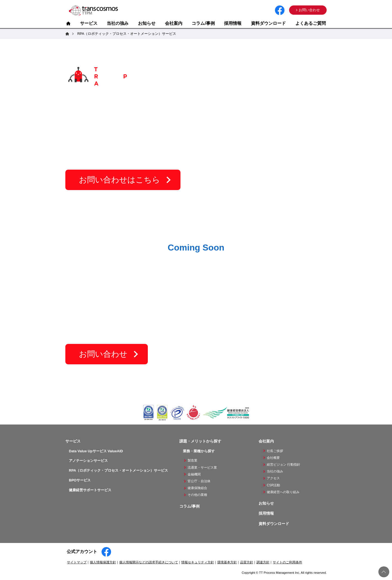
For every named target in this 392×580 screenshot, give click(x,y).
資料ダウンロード (268, 23)
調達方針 (263, 562)
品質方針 (247, 562)
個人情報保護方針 (103, 562)
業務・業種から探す (199, 451)
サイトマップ (77, 562)
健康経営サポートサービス (90, 490)
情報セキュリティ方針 (198, 562)
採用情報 (233, 23)
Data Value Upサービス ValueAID (96, 451)
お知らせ (147, 23)
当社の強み (118, 23)
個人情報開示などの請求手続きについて (149, 562)
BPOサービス (80, 480)
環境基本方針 (227, 562)
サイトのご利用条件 (287, 562)
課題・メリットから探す (200, 441)
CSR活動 (273, 485)
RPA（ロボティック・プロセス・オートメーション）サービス (118, 470)
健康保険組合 (197, 488)
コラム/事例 (203, 23)
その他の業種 (197, 495)
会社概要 (273, 458)
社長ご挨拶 (275, 451)
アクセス (273, 478)
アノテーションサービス (88, 461)
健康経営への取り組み (283, 492)
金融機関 (194, 474)
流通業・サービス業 (202, 468)
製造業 (192, 460)
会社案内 (174, 23)
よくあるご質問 (311, 23)
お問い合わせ (309, 10)
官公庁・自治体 (199, 481)
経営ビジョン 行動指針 (284, 465)
